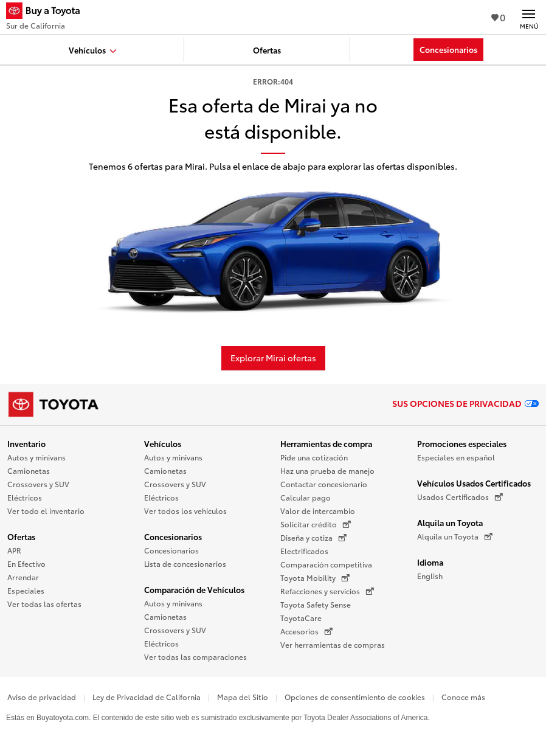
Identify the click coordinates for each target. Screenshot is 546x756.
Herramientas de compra (326, 443)
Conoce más (463, 697)
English (430, 576)
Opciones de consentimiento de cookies (355, 697)
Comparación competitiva (326, 564)
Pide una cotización (314, 457)
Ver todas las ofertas (44, 604)
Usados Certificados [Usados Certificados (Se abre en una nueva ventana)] (460, 497)
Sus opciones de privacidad (465, 403)
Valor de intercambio (318, 511)
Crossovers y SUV (38, 484)
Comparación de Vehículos (194, 589)
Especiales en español (456, 457)
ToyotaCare (301, 618)
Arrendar (23, 577)
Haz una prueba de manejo (327, 470)
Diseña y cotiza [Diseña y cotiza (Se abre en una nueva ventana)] (313, 538)
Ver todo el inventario (46, 511)
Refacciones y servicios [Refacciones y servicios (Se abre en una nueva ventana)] (327, 591)
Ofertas (21, 536)
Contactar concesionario (324, 484)
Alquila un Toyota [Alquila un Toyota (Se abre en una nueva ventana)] (455, 536)
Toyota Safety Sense (316, 604)
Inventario (26, 443)
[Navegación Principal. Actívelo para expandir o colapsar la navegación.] (529, 17)
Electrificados (304, 551)
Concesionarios (173, 536)
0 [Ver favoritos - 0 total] (498, 17)
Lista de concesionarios (185, 564)
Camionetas (29, 470)
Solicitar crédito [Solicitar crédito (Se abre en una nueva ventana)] (316, 524)
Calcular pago (306, 497)
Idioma (430, 562)
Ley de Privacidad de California (147, 697)
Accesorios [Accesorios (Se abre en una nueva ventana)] (306, 631)
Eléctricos (25, 497)
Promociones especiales (462, 443)
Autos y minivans (36, 457)
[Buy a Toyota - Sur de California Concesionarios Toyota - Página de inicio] (48, 12)
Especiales (26, 590)
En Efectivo (26, 564)
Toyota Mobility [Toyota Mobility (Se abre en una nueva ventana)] (315, 578)
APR (14, 550)
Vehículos (163, 443)
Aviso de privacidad (42, 697)
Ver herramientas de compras (333, 644)
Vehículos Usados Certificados (474, 483)
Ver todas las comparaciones (195, 657)
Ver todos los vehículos (185, 511)
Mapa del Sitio (243, 697)
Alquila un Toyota (450, 522)
